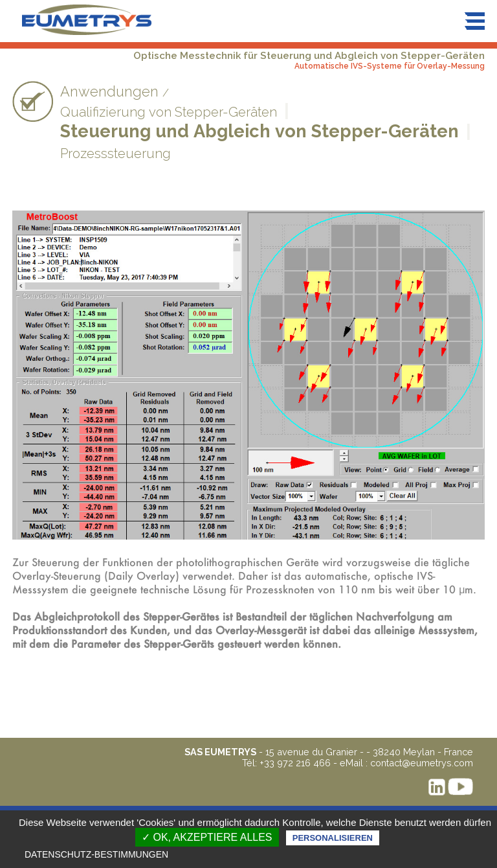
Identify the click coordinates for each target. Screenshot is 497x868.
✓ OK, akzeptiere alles (207, 837)
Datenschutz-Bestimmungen (96, 854)
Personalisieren (333, 838)
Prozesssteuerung (116, 154)
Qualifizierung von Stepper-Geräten (169, 112)
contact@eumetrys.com (422, 763)
